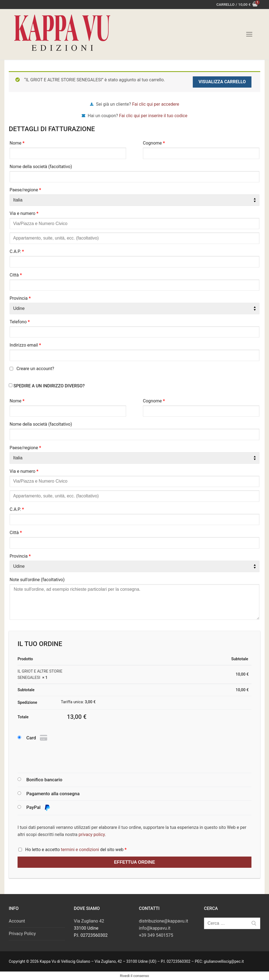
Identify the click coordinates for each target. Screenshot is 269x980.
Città (16, 275)
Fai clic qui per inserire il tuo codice (153, 116)
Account (17, 921)
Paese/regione (25, 190)
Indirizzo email (25, 345)
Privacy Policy (22, 934)
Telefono (20, 322)
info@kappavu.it (155, 928)
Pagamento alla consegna (53, 794)
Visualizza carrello (222, 82)
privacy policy (92, 835)
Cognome (154, 143)
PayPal (38, 808)
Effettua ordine (135, 862)
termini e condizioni (80, 850)
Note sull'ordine (37, 580)
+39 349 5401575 (156, 935)
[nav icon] (249, 34)
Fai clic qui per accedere (156, 104)
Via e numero (24, 213)
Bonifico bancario (44, 780)
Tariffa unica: (78, 702)
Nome (17, 143)
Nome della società (41, 167)
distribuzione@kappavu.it (164, 921)
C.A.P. (17, 251)
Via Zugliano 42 (89, 921)
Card (37, 738)
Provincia (20, 298)
